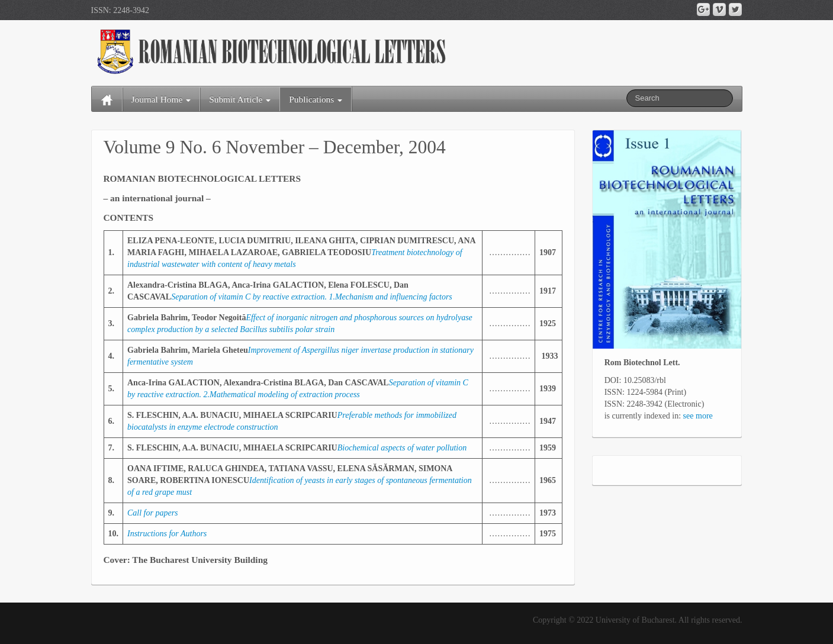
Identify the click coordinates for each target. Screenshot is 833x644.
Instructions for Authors (167, 534)
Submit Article (240, 99)
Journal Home (161, 99)
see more (698, 416)
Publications (316, 99)
